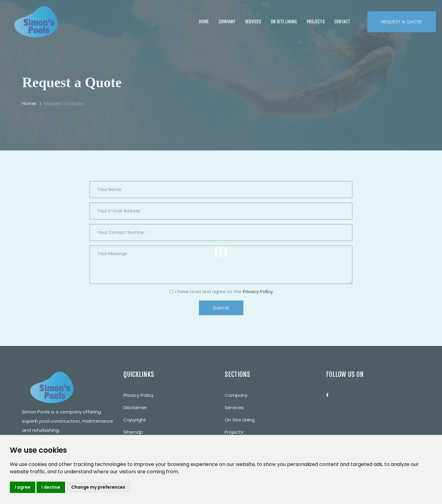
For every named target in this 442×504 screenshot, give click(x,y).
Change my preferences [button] (98, 487)
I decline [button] (51, 487)
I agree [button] (23, 487)
